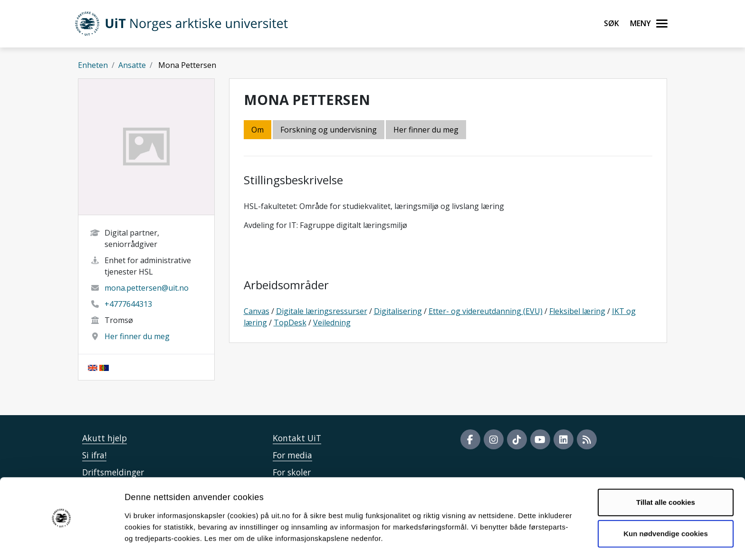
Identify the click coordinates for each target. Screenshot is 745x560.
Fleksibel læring (577, 311)
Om (258, 130)
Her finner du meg (137, 336)
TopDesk (290, 323)
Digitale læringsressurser (322, 311)
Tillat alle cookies (666, 475)
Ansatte (132, 65)
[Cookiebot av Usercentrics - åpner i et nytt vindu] (62, 541)
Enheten (93, 65)
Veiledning (332, 323)
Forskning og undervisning (329, 130)
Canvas (257, 311)
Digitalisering (398, 311)
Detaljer (506, 541)
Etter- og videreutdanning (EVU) (486, 311)
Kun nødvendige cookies (666, 506)
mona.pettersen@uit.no (147, 288)
